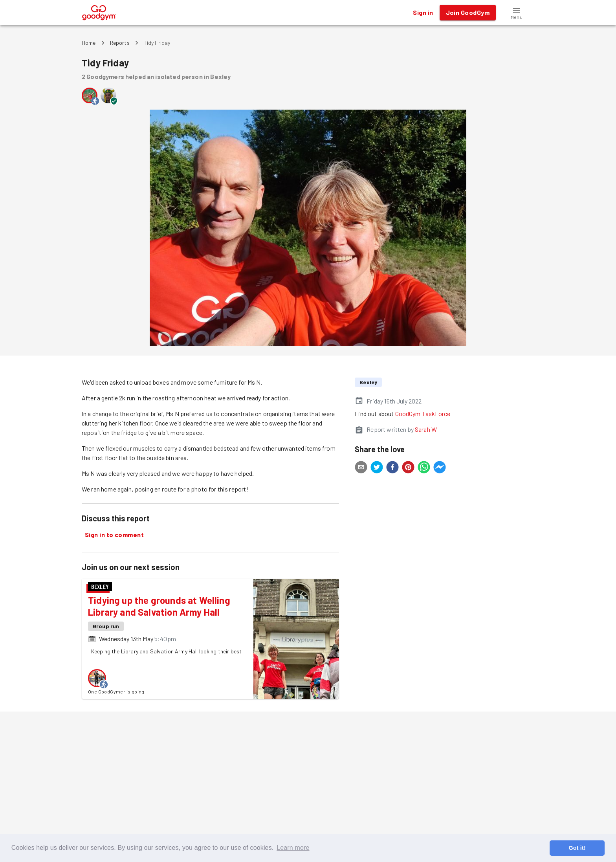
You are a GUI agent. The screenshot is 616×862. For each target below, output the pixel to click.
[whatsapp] (424, 468)
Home (89, 43)
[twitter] (377, 468)
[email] (361, 468)
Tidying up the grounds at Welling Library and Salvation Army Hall (159, 606)
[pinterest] (408, 468)
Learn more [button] (293, 848)
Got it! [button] (577, 848)
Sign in (423, 13)
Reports (120, 43)
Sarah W (426, 429)
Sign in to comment (114, 535)
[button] (517, 13)
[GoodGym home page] (99, 12)
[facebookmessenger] (440, 468)
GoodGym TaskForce (423, 414)
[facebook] (392, 468)
